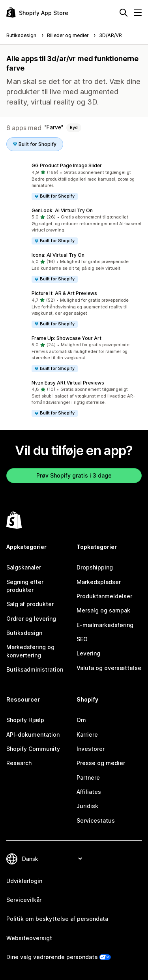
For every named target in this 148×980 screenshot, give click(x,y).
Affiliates (89, 792)
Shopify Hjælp (25, 720)
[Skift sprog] (52, 859)
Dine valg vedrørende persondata (52, 957)
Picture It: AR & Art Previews (64, 293)
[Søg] (124, 13)
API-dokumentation (33, 735)
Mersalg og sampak (103, 610)
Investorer (91, 749)
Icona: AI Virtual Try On (58, 255)
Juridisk (87, 806)
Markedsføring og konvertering (30, 651)
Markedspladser (99, 582)
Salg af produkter (30, 604)
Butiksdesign (24, 633)
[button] (74, 181)
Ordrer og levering (31, 619)
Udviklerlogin (24, 881)
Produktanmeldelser (104, 596)
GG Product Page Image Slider (67, 165)
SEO (82, 639)
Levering (88, 653)
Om (81, 720)
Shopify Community (33, 749)
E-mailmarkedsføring (105, 625)
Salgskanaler (24, 567)
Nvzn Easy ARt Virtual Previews (68, 383)
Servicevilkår (24, 900)
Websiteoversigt (29, 938)
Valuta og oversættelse (109, 668)
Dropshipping (95, 567)
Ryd (74, 127)
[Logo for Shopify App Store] (37, 12)
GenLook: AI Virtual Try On (62, 210)
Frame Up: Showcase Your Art (67, 338)
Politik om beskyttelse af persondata (57, 919)
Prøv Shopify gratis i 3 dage (74, 475)
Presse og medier (101, 763)
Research (19, 763)
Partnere (88, 777)
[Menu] (138, 13)
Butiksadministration (35, 669)
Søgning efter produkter (25, 586)
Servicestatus (96, 820)
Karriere (87, 735)
